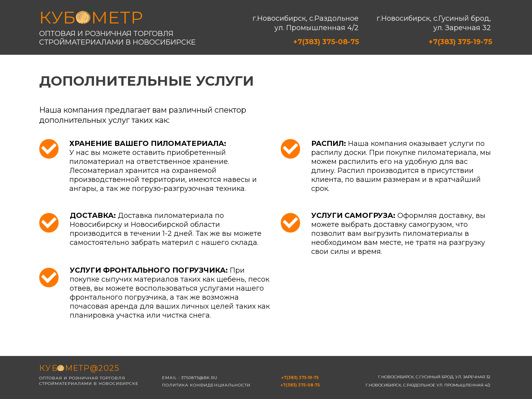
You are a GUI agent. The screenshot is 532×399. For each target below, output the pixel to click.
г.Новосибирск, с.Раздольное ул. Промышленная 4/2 (306, 23)
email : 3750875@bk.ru (190, 378)
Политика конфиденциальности (206, 385)
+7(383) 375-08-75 (326, 42)
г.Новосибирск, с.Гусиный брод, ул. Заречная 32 (434, 23)
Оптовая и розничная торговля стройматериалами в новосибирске (117, 38)
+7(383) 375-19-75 (460, 42)
